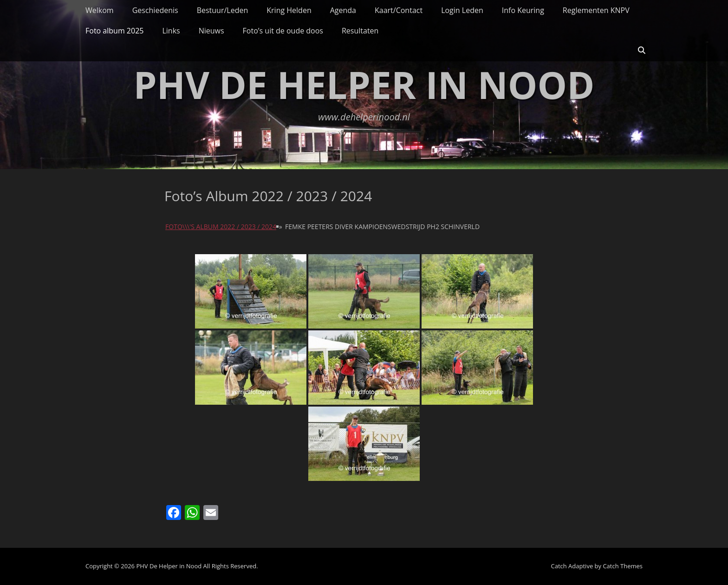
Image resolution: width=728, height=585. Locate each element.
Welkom (100, 10)
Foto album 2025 (114, 31)
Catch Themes (623, 566)
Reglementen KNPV (596, 10)
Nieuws (211, 31)
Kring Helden (289, 10)
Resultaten (360, 31)
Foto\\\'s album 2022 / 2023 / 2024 (221, 227)
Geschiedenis (155, 10)
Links (171, 31)
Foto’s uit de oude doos (283, 31)
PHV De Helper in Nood (364, 84)
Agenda (343, 10)
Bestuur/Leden (223, 10)
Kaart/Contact (399, 10)
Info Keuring (523, 10)
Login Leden (462, 10)
